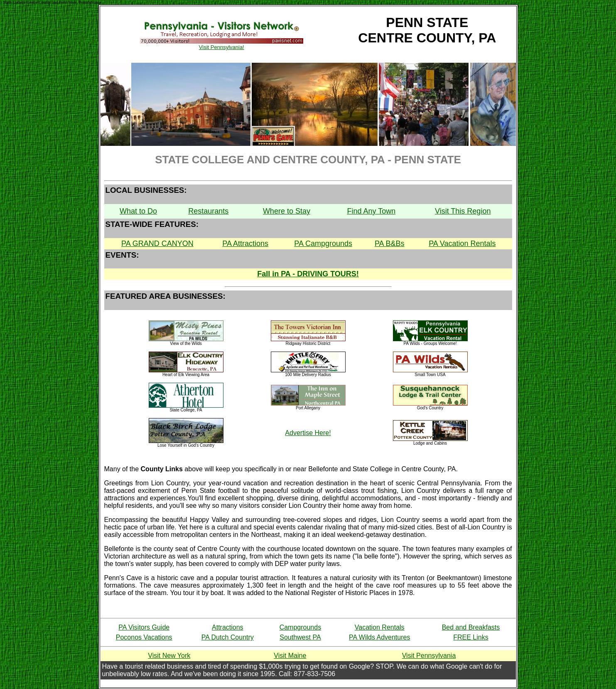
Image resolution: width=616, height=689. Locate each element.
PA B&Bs (390, 244)
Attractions (228, 627)
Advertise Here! (308, 433)
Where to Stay (287, 211)
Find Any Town (371, 211)
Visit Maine (290, 656)
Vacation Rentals (380, 627)
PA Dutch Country (228, 637)
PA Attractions (245, 244)
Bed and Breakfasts (471, 627)
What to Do (138, 211)
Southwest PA (300, 637)
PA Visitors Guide (144, 627)
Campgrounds (301, 627)
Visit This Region (463, 211)
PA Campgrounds (323, 244)
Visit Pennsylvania (429, 656)
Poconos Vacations (144, 637)
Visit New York (169, 656)
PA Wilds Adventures (379, 637)
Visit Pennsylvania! (221, 45)
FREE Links (471, 637)
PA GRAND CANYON (157, 244)
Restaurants (208, 211)
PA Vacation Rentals (462, 244)
